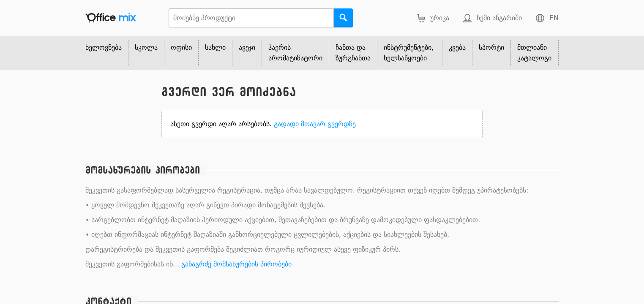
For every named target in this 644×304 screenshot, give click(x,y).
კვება (457, 47)
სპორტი (491, 47)
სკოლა (146, 47)
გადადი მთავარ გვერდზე (315, 124)
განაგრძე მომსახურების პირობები (236, 264)
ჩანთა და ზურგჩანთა (353, 53)
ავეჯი (247, 47)
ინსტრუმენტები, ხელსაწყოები (409, 53)
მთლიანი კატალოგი (534, 53)
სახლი (215, 47)
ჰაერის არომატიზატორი (295, 53)
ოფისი (181, 47)
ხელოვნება (104, 47)
